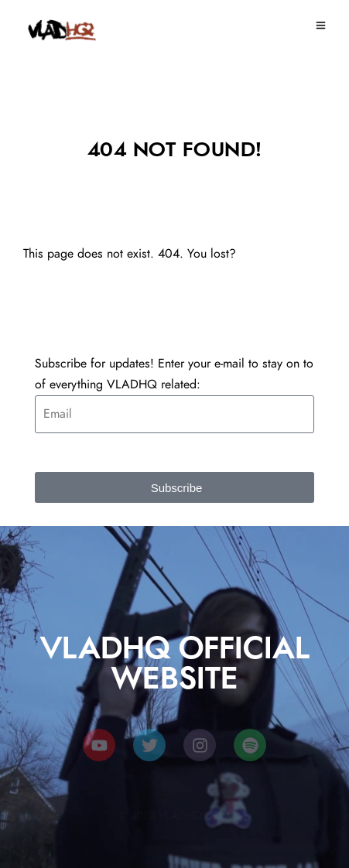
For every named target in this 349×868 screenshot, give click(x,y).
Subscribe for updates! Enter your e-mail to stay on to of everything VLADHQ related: (174, 374)
